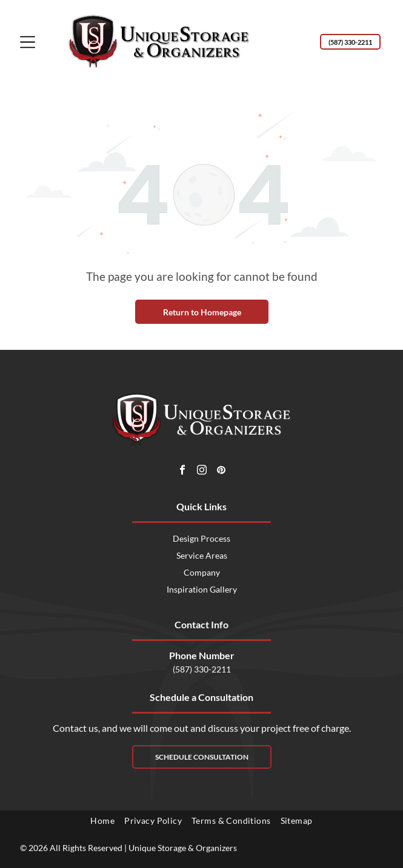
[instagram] (202, 471)
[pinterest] (221, 471)
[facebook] (182, 471)
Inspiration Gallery (202, 589)
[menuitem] (102, 820)
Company (202, 572)
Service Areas (202, 555)
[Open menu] (28, 42)
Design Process (202, 538)
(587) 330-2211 (202, 669)
